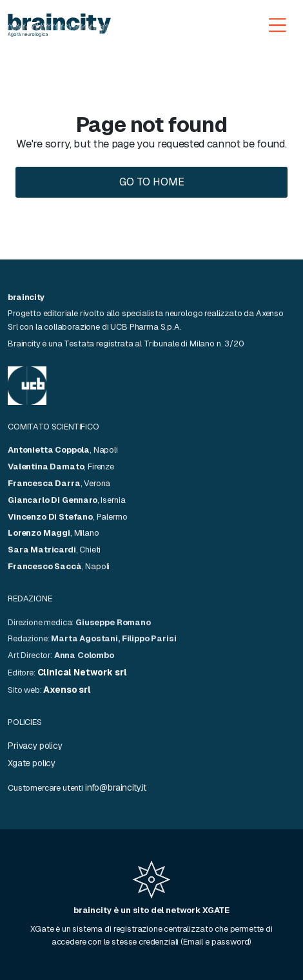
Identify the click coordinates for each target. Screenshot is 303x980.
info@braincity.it (116, 787)
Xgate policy (32, 763)
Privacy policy (35, 746)
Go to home (152, 182)
